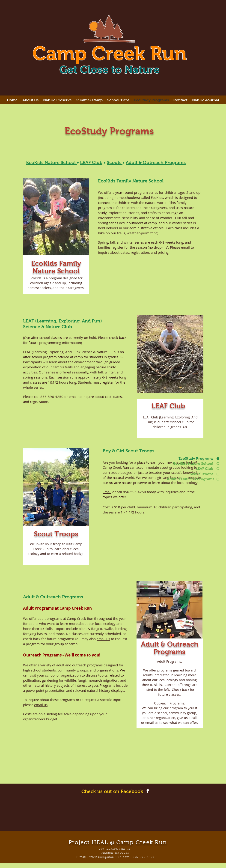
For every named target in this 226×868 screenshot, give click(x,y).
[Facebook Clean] (148, 791)
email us (103, 639)
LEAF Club (91, 162)
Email (107, 492)
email (185, 247)
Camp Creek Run (110, 53)
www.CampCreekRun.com (109, 857)
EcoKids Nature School (51, 162)
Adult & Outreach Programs (156, 162)
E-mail (81, 857)
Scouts (115, 162)
